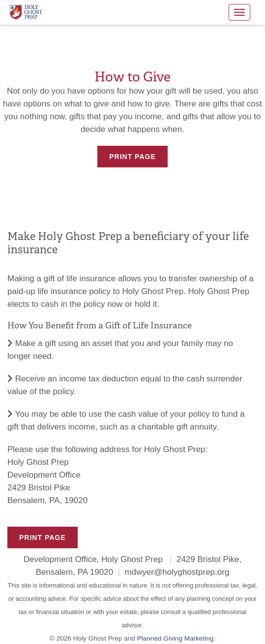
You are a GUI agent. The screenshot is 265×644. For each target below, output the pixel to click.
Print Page (132, 157)
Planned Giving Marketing (176, 638)
